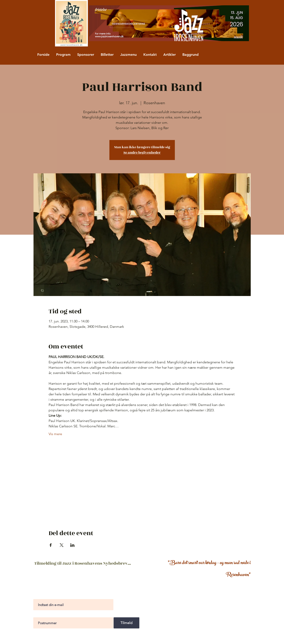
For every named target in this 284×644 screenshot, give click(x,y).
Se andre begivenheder (142, 153)
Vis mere (55, 434)
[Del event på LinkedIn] (72, 545)
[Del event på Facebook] (51, 545)
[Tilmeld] (126, 623)
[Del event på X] (62, 545)
